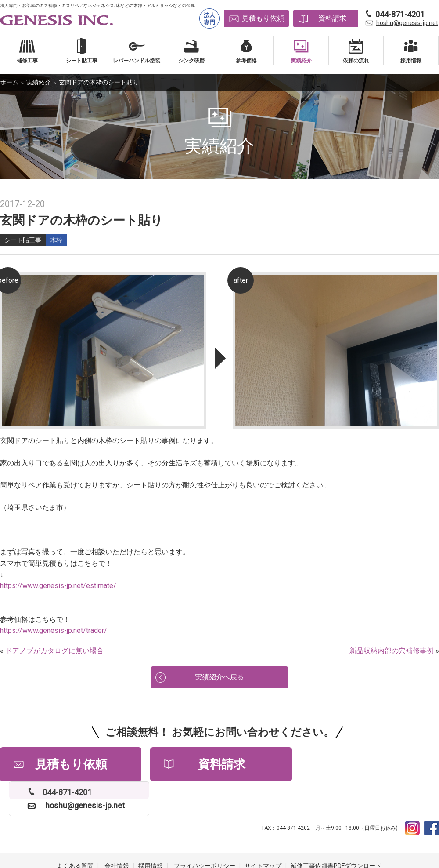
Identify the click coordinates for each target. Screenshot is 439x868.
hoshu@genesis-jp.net (407, 23)
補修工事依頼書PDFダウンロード (336, 833)
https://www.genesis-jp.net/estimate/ (58, 586)
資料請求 (332, 18)
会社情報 (117, 833)
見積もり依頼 (263, 18)
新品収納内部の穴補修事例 (392, 651)
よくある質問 (75, 833)
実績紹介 (39, 82)
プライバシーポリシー (205, 833)
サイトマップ (263, 833)
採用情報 (151, 833)
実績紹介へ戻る (219, 678)
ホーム (9, 82)
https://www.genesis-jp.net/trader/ (54, 630)
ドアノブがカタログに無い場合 (54, 651)
